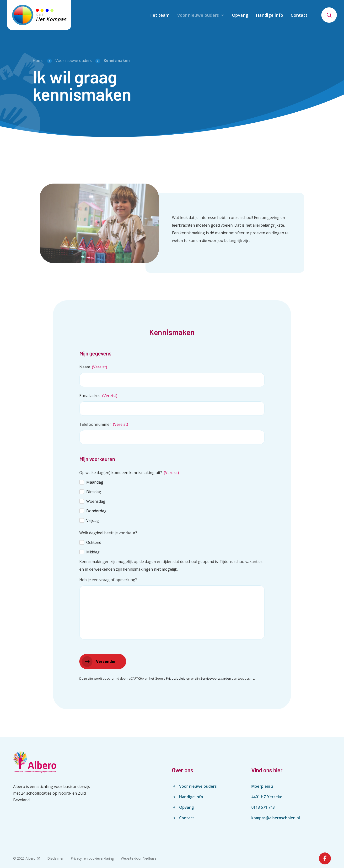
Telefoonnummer (104, 424)
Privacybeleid (176, 678)
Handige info (269, 15)
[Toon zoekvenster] (329, 15)
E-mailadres (98, 396)
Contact (299, 15)
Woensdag (96, 501)
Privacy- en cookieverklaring (92, 858)
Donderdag (96, 511)
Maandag (95, 482)
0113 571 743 (263, 807)
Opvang (240, 15)
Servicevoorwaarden (216, 678)
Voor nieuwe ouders (198, 15)
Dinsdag (94, 492)
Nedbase (150, 858)
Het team (159, 15)
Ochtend (94, 542)
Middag (93, 552)
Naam (93, 367)
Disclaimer (55, 858)
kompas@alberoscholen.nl (276, 818)
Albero (31, 858)
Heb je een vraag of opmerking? (108, 580)
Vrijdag (93, 520)
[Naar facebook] (325, 858)
